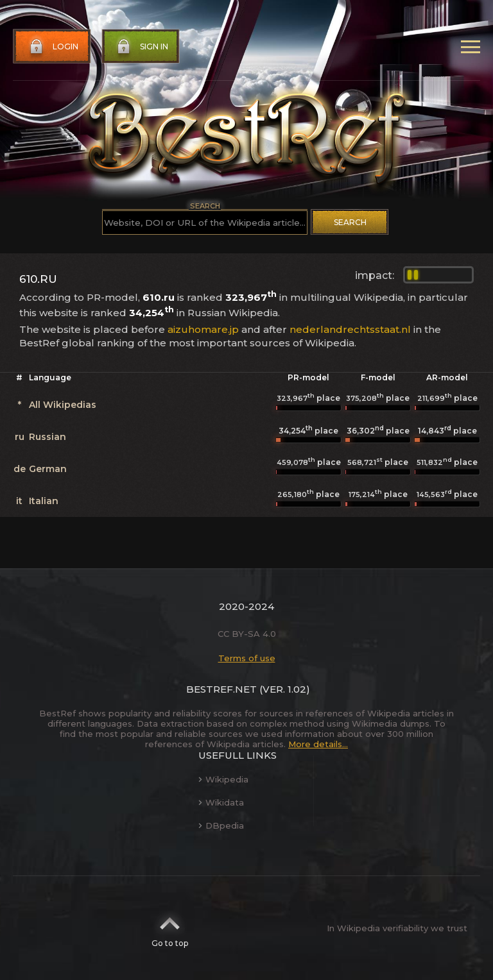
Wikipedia (223, 779)
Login (53, 47)
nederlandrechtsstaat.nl (350, 329)
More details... (318, 744)
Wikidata (221, 802)
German (48, 469)
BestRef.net (221, 689)
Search (350, 222)
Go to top (170, 928)
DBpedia (221, 825)
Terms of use (247, 658)
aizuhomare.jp (203, 329)
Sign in (141, 47)
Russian (48, 437)
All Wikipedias (63, 405)
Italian (44, 501)
